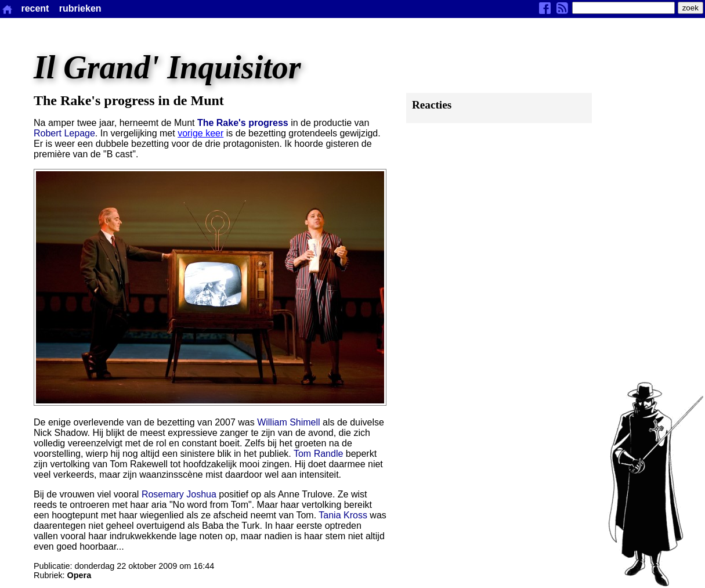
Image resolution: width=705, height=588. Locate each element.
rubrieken (80, 8)
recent (35, 8)
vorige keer (200, 133)
